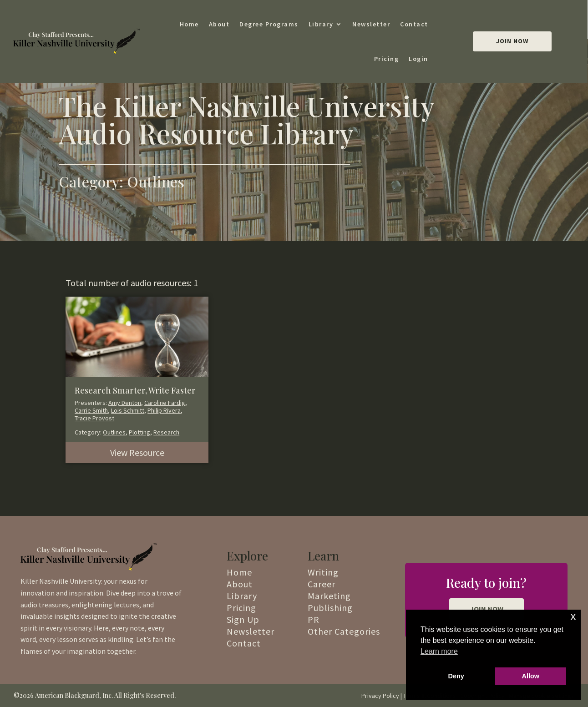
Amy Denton (125, 403)
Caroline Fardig (165, 403)
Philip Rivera (164, 410)
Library (321, 24)
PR (314, 619)
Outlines (114, 432)
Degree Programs (269, 24)
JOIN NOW (487, 609)
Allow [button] (531, 676)
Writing (323, 572)
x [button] (573, 616)
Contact (414, 24)
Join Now (512, 41)
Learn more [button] (439, 651)
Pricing (387, 59)
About (219, 24)
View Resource (137, 452)
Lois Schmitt (128, 410)
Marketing (329, 596)
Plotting (139, 432)
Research (166, 432)
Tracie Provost (94, 418)
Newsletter (371, 24)
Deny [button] (456, 676)
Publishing (330, 608)
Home (189, 24)
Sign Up (243, 619)
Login (418, 59)
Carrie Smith (91, 410)
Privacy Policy (380, 696)
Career (322, 584)
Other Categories (344, 631)
